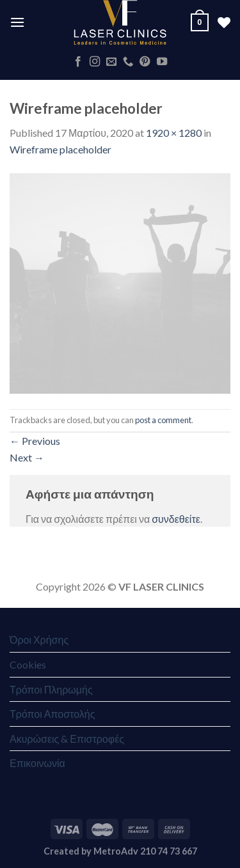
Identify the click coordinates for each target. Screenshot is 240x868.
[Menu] (17, 22)
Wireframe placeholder (60, 149)
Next (27, 457)
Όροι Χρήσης (39, 639)
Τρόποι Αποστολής (52, 714)
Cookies (28, 664)
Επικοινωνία (37, 763)
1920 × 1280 (174, 133)
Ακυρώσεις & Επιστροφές (67, 739)
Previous (35, 441)
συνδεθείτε (176, 519)
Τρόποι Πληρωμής (51, 689)
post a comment (163, 420)
